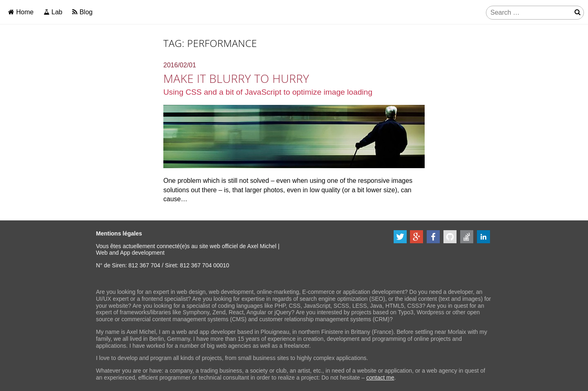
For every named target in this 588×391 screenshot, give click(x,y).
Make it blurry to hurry (236, 78)
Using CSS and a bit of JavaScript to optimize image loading (268, 92)
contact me (380, 378)
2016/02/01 (180, 65)
